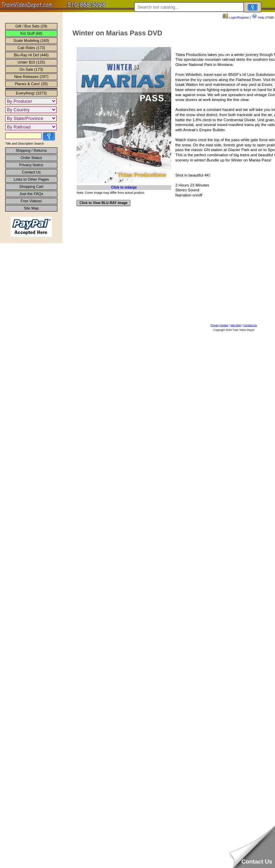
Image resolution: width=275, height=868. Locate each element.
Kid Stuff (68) (31, 33)
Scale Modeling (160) (31, 41)
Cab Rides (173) (31, 48)
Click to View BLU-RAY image (103, 203)
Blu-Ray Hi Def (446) (31, 55)
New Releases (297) (31, 77)
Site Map (31, 208)
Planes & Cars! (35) (31, 84)
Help (258, 18)
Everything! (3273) (31, 93)
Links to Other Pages (31, 179)
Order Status (31, 158)
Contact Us (31, 172)
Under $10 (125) (31, 62)
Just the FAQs (31, 194)
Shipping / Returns (31, 150)
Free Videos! (31, 201)
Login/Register (236, 18)
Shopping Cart (31, 187)
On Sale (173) (31, 69)
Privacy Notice (31, 165)
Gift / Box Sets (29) (31, 26)
